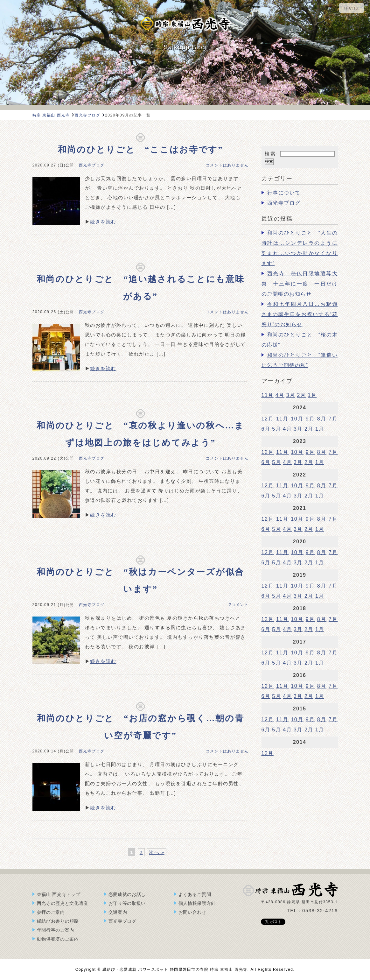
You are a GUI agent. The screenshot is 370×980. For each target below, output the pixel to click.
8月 (322, 419)
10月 (297, 419)
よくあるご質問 (195, 894)
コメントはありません (227, 165)
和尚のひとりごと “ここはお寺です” (141, 150)
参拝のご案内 (51, 912)
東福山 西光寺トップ (59, 894)
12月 (268, 419)
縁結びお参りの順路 (58, 921)
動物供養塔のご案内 (58, 939)
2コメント (239, 605)
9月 (310, 419)
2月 (301, 395)
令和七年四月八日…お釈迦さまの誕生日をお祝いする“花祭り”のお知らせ (300, 314)
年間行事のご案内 (56, 930)
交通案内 (118, 912)
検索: (271, 154)
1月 (312, 395)
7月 (333, 419)
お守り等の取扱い (127, 903)
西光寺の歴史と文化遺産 (63, 903)
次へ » (157, 852)
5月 (276, 429)
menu (352, 8)
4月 (280, 395)
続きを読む (103, 222)
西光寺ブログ (92, 165)
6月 (266, 429)
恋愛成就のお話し (127, 894)
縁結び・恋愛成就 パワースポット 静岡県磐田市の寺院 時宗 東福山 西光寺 (175, 969)
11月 (268, 395)
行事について (284, 193)
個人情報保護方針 (197, 903)
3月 (291, 395)
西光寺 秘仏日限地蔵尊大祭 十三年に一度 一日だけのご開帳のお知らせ (300, 284)
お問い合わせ (192, 912)
